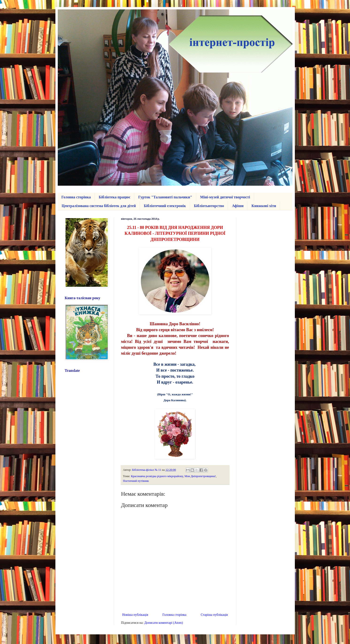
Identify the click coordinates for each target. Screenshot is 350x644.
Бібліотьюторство (209, 206)
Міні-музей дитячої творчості (225, 197)
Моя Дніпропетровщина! (200, 476)
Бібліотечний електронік (165, 206)
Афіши (238, 206)
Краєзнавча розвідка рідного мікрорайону (157, 476)
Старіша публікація (214, 615)
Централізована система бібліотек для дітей (99, 206)
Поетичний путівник (136, 481)
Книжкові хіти (264, 206)
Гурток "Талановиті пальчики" (165, 197)
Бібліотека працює (115, 197)
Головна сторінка (76, 197)
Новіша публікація (135, 615)
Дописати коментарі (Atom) (164, 623)
